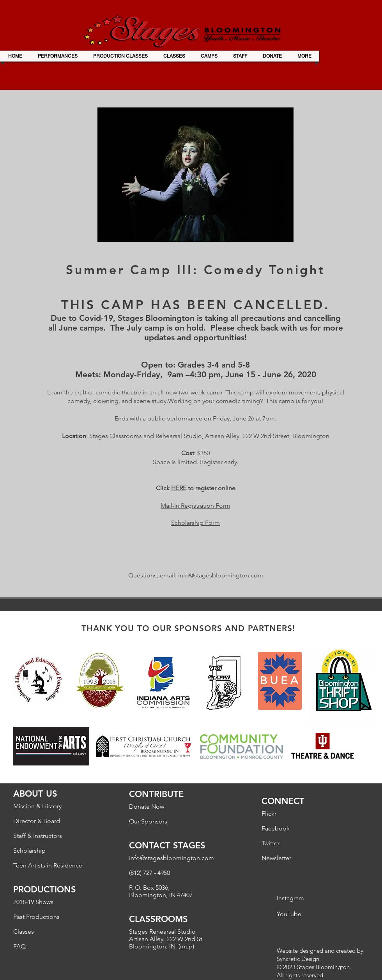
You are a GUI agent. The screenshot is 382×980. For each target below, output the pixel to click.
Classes (24, 932)
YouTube (289, 914)
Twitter (271, 843)
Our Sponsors (148, 821)
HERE (179, 488)
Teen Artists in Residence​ (48, 865)
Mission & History (37, 806)
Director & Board (37, 821)
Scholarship (29, 851)
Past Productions (36, 917)
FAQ (19, 946)
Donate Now (147, 807)
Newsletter (276, 858)
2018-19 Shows (33, 902)
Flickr (269, 814)
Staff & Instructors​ (38, 836)
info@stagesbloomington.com (221, 575)
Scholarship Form (195, 523)
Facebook (276, 828)
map (186, 946)
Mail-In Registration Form (195, 506)
